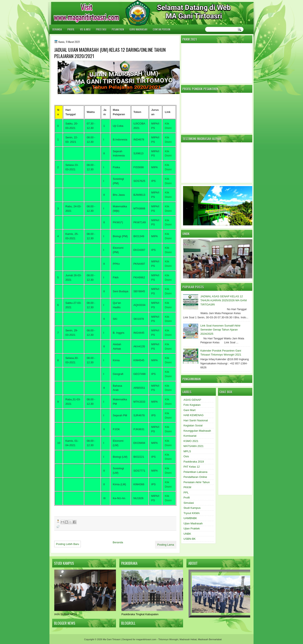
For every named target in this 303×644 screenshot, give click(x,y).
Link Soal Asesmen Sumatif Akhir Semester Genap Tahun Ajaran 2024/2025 (220, 330)
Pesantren (118, 29)
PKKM (187, 487)
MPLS (187, 451)
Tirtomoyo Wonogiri (168, 639)
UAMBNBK (190, 518)
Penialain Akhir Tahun (197, 482)
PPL (186, 493)
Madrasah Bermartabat (210, 639)
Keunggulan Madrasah (197, 431)
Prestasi (101, 29)
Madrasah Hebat (188, 639)
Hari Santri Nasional (196, 420)
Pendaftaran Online (195, 477)
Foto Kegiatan (192, 405)
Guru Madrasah (138, 29)
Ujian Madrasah (193, 523)
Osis (186, 456)
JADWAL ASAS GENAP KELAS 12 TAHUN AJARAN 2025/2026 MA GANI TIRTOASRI (224, 300)
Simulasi (189, 503)
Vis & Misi (85, 29)
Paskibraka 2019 (194, 462)
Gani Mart (189, 410)
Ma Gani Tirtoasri (112, 639)
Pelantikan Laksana (195, 472)
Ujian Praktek (192, 528)
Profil (71, 29)
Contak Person (161, 29)
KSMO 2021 (191, 441)
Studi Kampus (192, 508)
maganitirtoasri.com (146, 639)
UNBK (187, 534)
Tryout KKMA (192, 513)
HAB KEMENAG (193, 415)
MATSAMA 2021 (193, 446)
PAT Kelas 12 (192, 467)
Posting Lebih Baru (68, 544)
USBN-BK (190, 539)
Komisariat (190, 436)
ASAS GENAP (192, 400)
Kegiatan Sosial (193, 425)
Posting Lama (166, 545)
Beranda (57, 29)
